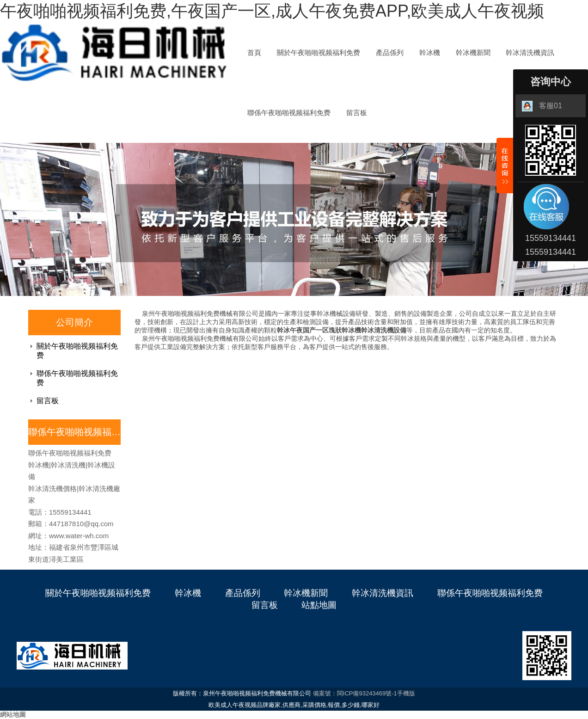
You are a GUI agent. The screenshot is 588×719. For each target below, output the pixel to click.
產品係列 (390, 53)
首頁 (254, 53)
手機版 (406, 693)
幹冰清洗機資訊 (530, 53)
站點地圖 (319, 605)
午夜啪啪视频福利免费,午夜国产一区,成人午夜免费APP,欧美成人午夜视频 (272, 11)
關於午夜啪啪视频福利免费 (318, 53)
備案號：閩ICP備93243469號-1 (355, 693)
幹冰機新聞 (473, 53)
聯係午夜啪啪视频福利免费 (289, 113)
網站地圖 (13, 714)
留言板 (357, 113)
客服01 (542, 106)
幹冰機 (430, 53)
